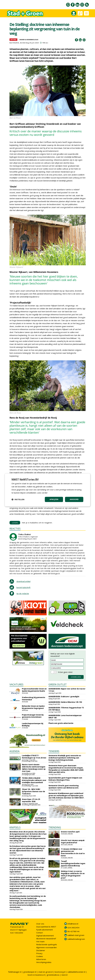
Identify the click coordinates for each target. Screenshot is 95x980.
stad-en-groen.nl (45, 972)
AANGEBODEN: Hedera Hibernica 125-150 (65, 702)
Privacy (39, 953)
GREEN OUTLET (58, 684)
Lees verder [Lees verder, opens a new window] (42, 493)
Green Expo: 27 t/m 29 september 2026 (31, 800)
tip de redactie (23, 593)
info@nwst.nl (73, 924)
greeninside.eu (53, 975)
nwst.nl (64, 975)
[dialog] (47, 490)
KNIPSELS (15, 827)
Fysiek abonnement (45, 930)
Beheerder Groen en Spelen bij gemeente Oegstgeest (33, 707)
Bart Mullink (14, 43)
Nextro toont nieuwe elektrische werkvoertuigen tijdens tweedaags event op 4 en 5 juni (34, 768)
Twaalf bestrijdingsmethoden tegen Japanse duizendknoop (73, 863)
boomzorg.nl (60, 972)
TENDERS (54, 751)
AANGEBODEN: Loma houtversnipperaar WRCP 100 (65, 716)
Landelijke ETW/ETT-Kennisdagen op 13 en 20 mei (34, 757)
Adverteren (41, 959)
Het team (40, 941)
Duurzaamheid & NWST (46, 927)
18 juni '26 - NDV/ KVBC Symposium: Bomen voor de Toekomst (33, 791)
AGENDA (15, 751)
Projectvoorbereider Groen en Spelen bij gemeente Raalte (34, 690)
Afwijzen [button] (54, 499)
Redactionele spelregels (47, 944)
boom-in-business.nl (36, 975)
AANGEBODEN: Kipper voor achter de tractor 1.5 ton (67, 690)
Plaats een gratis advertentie (61, 723)
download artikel (23, 581)
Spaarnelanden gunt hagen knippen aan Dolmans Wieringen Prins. (65, 779)
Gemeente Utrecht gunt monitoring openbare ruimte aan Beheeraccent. (64, 787)
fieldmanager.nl (15, 972)
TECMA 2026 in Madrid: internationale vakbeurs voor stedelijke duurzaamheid (34, 780)
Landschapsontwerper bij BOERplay (33, 725)
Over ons (40, 924)
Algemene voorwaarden (46, 947)
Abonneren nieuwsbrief (46, 939)
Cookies (40, 956)
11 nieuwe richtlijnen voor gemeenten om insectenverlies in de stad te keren (73, 852)
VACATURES (16, 684)
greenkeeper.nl (30, 972)
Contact (40, 933)
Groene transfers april (70, 832)
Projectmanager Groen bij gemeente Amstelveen (33, 716)
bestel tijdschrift (23, 587)
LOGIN (15, 523)
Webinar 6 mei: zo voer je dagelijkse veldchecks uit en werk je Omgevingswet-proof (73, 875)
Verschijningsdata (44, 962)
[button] (18, 500)
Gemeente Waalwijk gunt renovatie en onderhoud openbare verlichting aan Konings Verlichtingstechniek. (65, 758)
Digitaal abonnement (45, 936)
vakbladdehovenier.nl (76, 972)
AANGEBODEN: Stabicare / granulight (64, 696)
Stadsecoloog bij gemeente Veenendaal (34, 698)
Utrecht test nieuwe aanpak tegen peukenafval (73, 841)
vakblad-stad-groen (76, 935)
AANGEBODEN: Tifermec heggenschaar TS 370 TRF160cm (66, 709)
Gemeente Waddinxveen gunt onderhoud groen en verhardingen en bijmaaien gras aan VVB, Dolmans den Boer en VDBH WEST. (66, 795)
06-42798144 (73, 931)
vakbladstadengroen (76, 939)
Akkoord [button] (74, 499)
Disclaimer (41, 950)
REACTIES (15, 529)
